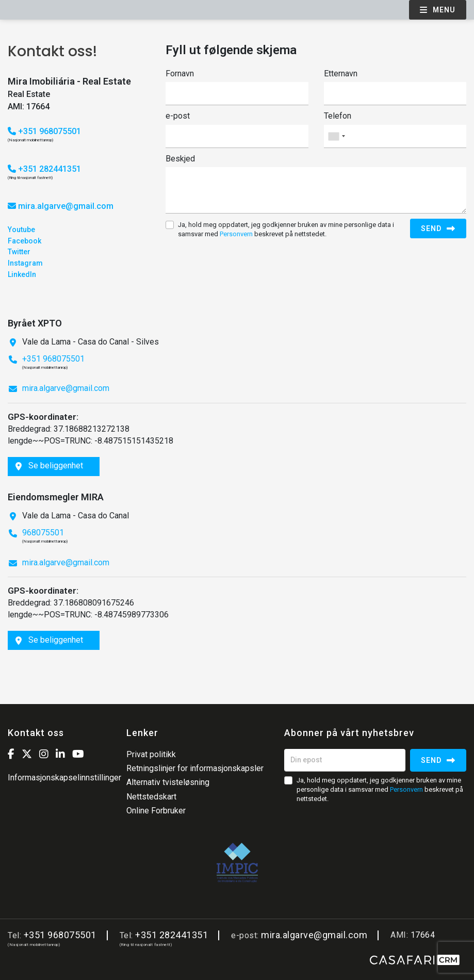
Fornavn (180, 73)
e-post (178, 116)
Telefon (338, 116)
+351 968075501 (44, 131)
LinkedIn (22, 274)
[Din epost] (345, 760)
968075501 (43, 533)
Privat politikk (151, 754)
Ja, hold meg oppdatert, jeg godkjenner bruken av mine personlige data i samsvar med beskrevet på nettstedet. (286, 229)
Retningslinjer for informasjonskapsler (195, 768)
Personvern (236, 234)
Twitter (19, 252)
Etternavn (341, 73)
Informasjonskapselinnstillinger (64, 778)
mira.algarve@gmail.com (66, 206)
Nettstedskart (151, 797)
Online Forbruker (156, 811)
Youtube (21, 230)
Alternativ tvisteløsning (168, 782)
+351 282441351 (44, 169)
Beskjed (180, 159)
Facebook (24, 241)
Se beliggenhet (49, 466)
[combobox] (395, 136)
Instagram (25, 263)
